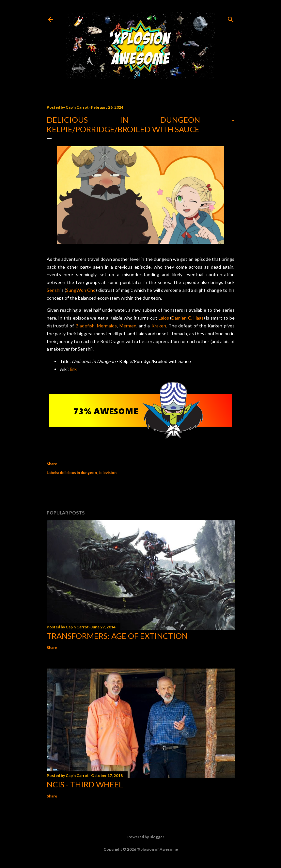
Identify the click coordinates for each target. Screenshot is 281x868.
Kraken (159, 326)
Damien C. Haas (187, 318)
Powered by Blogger (140, 837)
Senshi (54, 290)
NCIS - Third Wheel (85, 784)
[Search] (231, 18)
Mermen (128, 326)
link (73, 369)
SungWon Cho (81, 290)
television (108, 473)
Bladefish (85, 326)
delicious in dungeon (78, 473)
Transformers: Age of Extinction (117, 636)
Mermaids (107, 326)
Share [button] (52, 464)
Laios (164, 318)
